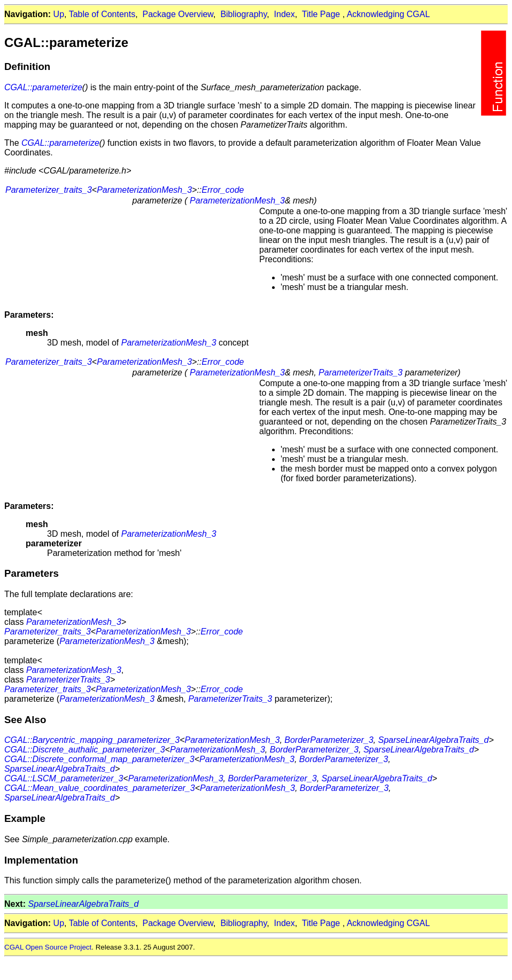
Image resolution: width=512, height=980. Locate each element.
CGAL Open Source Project (48, 947)
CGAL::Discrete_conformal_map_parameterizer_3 (99, 759)
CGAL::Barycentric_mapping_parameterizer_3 (92, 740)
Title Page (321, 14)
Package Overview (178, 14)
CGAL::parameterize (43, 87)
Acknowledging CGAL (389, 14)
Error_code (223, 190)
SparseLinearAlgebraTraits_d (433, 740)
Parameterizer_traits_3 (49, 190)
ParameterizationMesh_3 (144, 190)
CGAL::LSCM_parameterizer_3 (64, 778)
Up (59, 14)
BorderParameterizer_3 (329, 740)
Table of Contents (102, 14)
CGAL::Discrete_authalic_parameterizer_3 (85, 750)
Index (285, 14)
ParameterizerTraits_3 (360, 373)
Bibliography (243, 14)
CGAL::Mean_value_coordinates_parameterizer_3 (100, 788)
